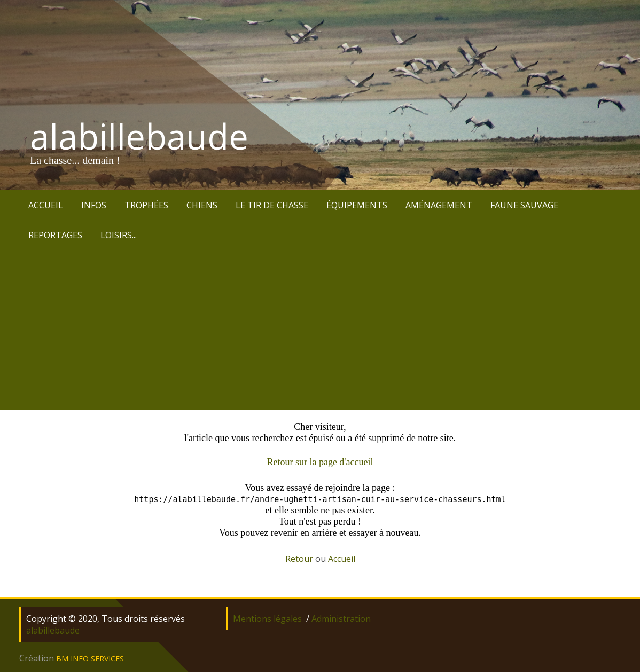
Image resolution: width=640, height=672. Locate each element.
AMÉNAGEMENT (439, 205)
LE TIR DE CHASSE (272, 205)
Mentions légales (267, 619)
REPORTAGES (55, 235)
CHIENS (202, 205)
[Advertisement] (320, 330)
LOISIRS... (119, 235)
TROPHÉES (146, 205)
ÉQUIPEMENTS (357, 205)
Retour (299, 559)
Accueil (342, 559)
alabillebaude (139, 136)
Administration (341, 619)
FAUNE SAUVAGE (524, 205)
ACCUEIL (46, 205)
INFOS (94, 205)
